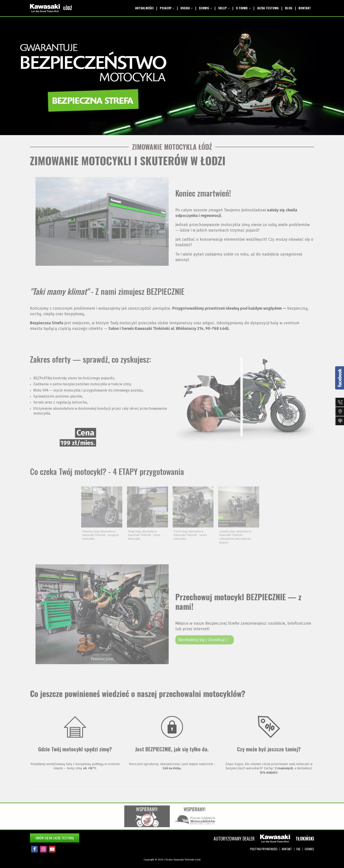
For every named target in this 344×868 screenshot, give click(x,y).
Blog (289, 8)
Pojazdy (167, 8)
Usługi (187, 8)
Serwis (205, 8)
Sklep (224, 8)
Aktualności (144, 8)
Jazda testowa (268, 8)
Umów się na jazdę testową (55, 838)
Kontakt (305, 8)
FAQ (298, 849)
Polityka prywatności (264, 849)
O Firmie (243, 8)
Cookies (309, 849)
